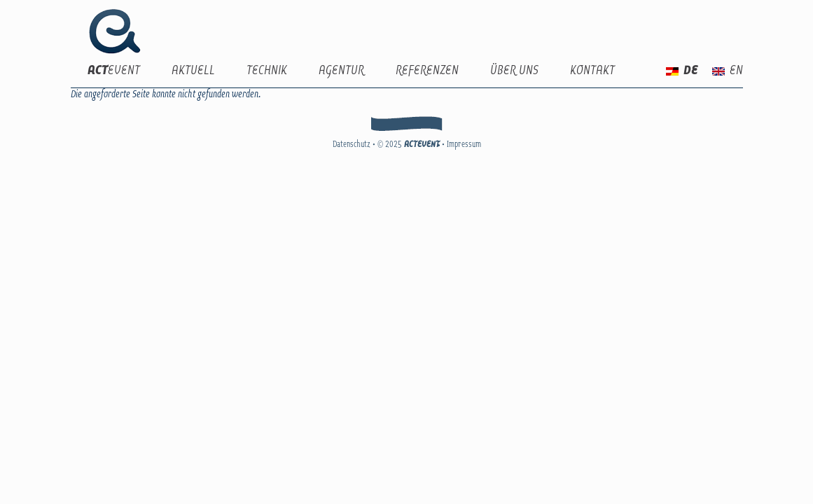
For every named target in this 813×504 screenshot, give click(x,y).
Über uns (514, 71)
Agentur (341, 71)
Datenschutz (352, 145)
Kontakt (592, 71)
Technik (267, 71)
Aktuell (193, 71)
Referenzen (427, 71)
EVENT (114, 71)
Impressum (464, 145)
